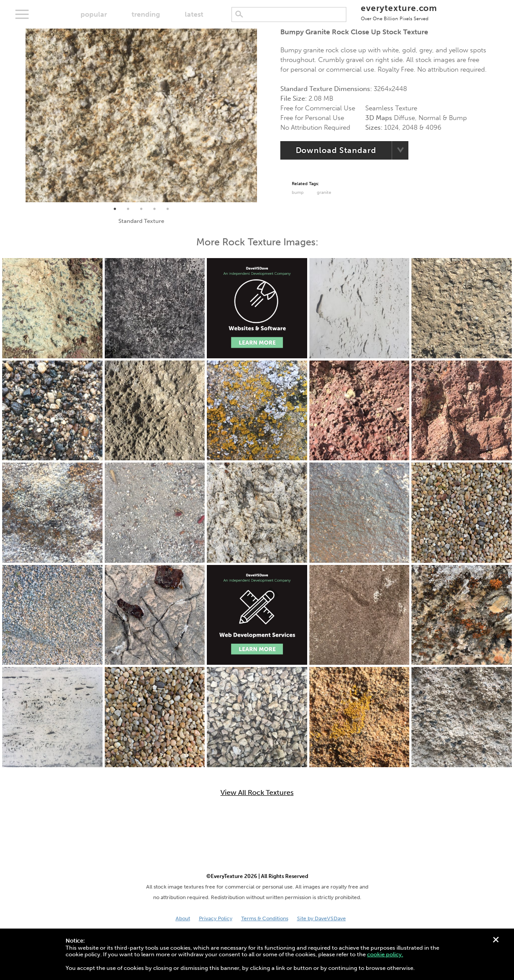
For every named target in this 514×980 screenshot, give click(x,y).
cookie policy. (385, 954)
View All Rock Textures (257, 793)
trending (146, 14)
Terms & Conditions (265, 918)
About (183, 918)
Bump (298, 193)
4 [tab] (154, 209)
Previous (19, 115)
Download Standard (336, 150)
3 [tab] (141, 209)
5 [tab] (168, 209)
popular (94, 14)
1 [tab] (115, 209)
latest (194, 14)
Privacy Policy (216, 918)
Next (264, 115)
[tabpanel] (141, 115)
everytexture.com (399, 12)
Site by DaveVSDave (321, 918)
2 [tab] (128, 209)
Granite (324, 193)
